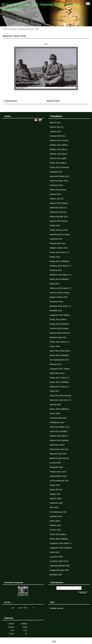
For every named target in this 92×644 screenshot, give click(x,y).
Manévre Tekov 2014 (59, 248)
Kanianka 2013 (56, 239)
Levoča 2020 (55, 463)
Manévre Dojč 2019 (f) (59, 458)
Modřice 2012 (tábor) (59, 145)
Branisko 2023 (56, 516)
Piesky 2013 (55, 226)
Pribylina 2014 (56, 270)
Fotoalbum (12, 29)
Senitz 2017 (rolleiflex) (59, 382)
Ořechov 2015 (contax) (59, 293)
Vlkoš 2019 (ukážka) (58, 431)
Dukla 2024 (54, 552)
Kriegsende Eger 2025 (59, 570)
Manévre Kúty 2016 (58, 337)
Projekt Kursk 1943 (58, 472)
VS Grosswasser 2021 (59, 481)
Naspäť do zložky (53, 101)
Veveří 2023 (55, 521)
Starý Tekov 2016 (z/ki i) (60, 351)
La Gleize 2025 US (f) (59, 561)
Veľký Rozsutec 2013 (59, 181)
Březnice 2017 (56, 364)
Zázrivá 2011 (55, 123)
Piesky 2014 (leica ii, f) (59, 252)
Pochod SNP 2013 (58, 243)
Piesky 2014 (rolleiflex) (59, 261)
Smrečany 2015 (56, 302)
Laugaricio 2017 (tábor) (60, 369)
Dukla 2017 (54, 391)
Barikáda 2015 (56, 311)
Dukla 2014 (54, 284)
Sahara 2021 (55, 494)
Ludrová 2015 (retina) (59, 328)
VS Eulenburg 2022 (58, 512)
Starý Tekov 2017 (57, 373)
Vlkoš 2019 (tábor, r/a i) (60, 427)
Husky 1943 (55, 485)
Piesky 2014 (55, 257)
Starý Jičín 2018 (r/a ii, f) (60, 400)
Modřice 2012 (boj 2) (58, 154)
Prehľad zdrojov (56, 608)
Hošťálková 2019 (57, 422)
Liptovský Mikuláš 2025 (60, 566)
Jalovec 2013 (55, 194)
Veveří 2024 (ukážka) (59, 539)
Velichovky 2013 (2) (58, 212)
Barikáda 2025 (56, 575)
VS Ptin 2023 (55, 530)
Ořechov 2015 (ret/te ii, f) (60, 288)
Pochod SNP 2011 (58, 136)
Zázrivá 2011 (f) (56, 127)
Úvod (5, 29)
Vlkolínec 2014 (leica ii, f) (60, 275)
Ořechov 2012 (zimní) (59, 140)
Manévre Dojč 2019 (58, 454)
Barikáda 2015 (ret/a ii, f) (60, 306)
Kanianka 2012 (56, 172)
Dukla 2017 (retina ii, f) (59, 387)
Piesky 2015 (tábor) (58, 319)
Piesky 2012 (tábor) (58, 163)
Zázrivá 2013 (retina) (59, 221)
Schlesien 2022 (56, 503)
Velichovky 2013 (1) (58, 208)
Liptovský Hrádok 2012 (59, 176)
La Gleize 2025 (56, 557)
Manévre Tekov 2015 (26, 29)
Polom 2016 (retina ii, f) (60, 342)
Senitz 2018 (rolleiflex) (59, 409)
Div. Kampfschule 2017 (59, 360)
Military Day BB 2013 (59, 217)
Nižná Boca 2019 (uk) (59, 449)
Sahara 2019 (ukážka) (59, 440)
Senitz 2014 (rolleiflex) (59, 279)
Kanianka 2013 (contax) (60, 234)
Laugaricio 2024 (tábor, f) (60, 543)
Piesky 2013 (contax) (59, 230)
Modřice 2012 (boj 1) (58, 149)
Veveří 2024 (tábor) (58, 534)
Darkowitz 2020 (56, 467)
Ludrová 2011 (55, 132)
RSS (54, 641)
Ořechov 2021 (56, 499)
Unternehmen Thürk (58, 476)
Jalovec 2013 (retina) (59, 203)
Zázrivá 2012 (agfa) (58, 158)
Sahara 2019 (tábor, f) (59, 436)
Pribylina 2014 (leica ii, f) (60, 266)
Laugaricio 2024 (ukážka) (60, 548)
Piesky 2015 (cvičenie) (59, 324)
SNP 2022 (54, 507)
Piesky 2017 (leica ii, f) (59, 378)
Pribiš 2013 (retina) (58, 190)
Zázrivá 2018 (55, 405)
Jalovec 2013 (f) (56, 199)
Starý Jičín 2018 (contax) (60, 396)
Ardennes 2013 (56, 185)
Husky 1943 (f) (56, 490)
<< (13, 608)
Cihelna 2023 (55, 525)
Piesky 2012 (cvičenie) (59, 167)
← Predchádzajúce (10, 101)
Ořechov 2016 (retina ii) (60, 333)
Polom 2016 (55, 346)
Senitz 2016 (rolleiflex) (59, 355)
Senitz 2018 (55, 413)
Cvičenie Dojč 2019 (58, 418)
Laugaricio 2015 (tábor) (60, 315)
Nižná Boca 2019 (57, 445)
